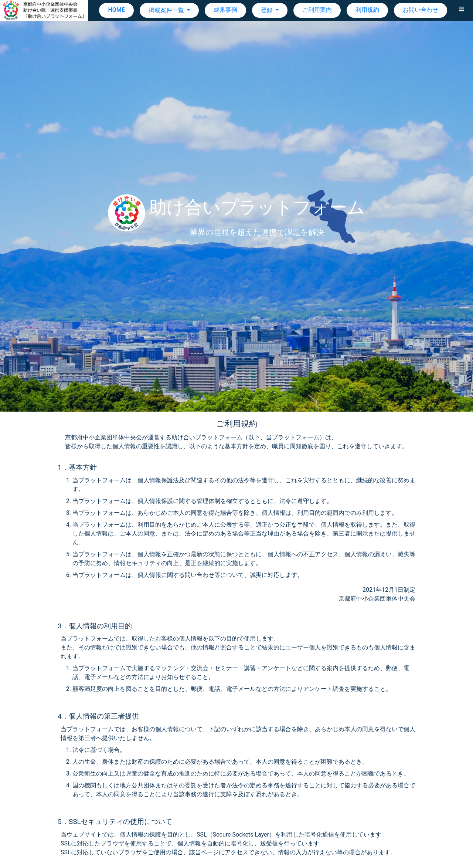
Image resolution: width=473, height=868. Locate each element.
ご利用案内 (317, 10)
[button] (462, 10)
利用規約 (367, 10)
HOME (116, 10)
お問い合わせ (421, 10)
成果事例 (225, 10)
